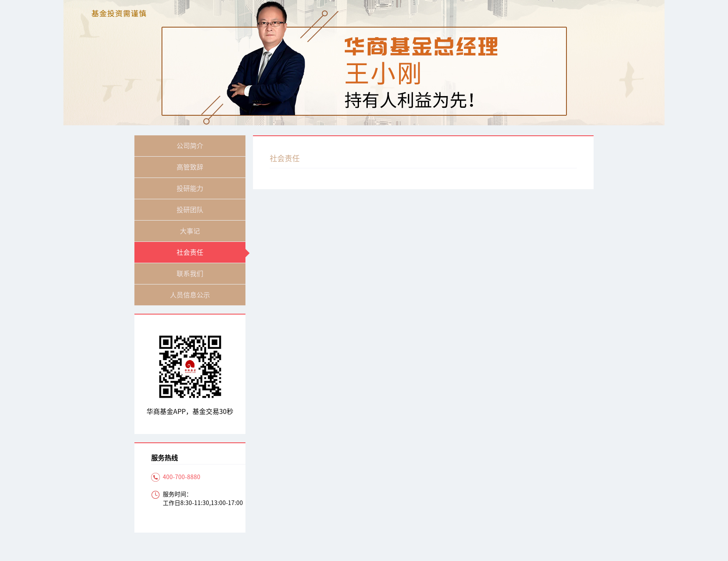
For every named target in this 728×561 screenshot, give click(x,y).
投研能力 (190, 188)
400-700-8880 (182, 477)
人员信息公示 (190, 295)
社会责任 (190, 252)
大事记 (190, 231)
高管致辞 (190, 167)
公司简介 (190, 146)
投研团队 (190, 210)
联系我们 (190, 274)
